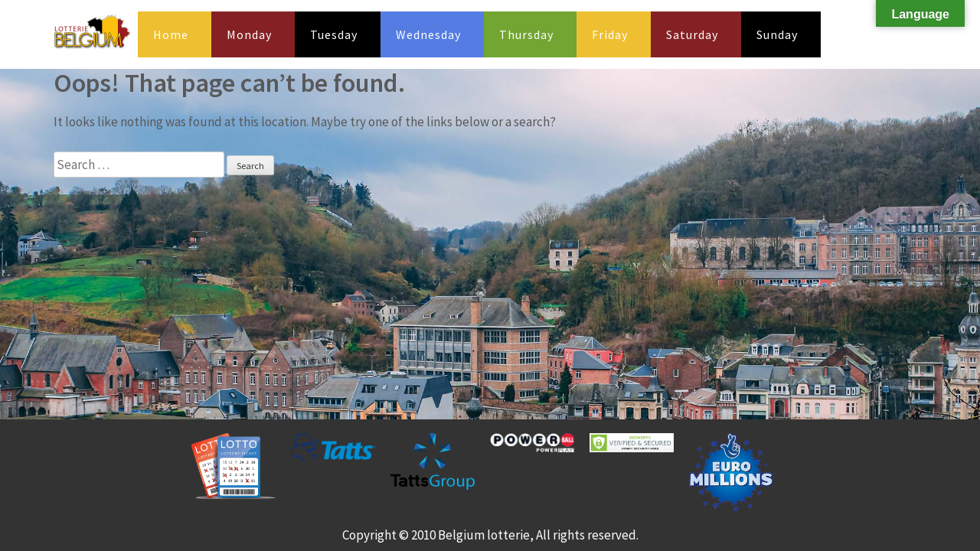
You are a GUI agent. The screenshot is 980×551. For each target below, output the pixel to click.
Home (171, 34)
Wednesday (428, 34)
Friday (610, 34)
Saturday (692, 34)
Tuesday (334, 34)
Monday (249, 34)
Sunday (777, 34)
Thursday (526, 34)
